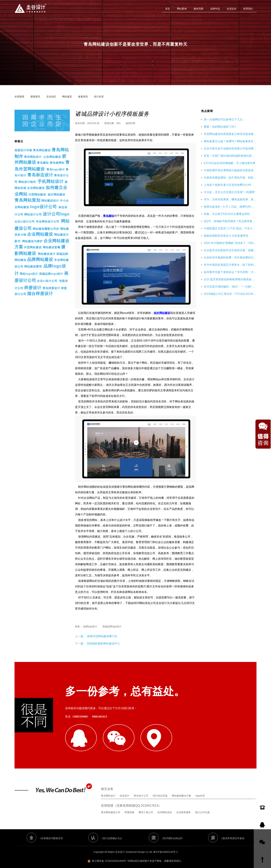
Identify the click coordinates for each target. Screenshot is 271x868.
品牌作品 (215, 9)
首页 (168, 9)
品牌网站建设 (40, 259)
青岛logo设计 (56, 169)
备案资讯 (83, 97)
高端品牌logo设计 (51, 274)
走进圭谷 (232, 9)
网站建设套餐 (52, 247)
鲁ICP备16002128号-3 (165, 848)
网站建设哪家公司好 (46, 229)
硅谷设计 (125, 792)
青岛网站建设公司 (111, 808)
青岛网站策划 (27, 200)
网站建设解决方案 (181, 792)
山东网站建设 (52, 157)
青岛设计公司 (141, 792)
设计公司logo (56, 214)
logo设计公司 (43, 207)
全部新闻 (19, 97)
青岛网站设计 (33, 157)
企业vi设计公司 (25, 222)
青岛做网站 (57, 163)
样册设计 (33, 288)
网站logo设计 (29, 274)
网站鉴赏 (67, 97)
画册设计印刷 (23, 150)
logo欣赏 (200, 792)
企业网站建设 (36, 188)
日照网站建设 (37, 195)
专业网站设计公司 (48, 222)
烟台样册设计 (40, 294)
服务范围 (198, 9)
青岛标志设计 (40, 175)
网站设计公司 (33, 214)
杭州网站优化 (165, 808)
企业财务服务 (184, 808)
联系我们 (248, 9)
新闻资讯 (35, 97)
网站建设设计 (50, 201)
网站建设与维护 (32, 241)
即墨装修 (129, 808)
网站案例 (182, 9)
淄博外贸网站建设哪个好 (102, 636)
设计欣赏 (99, 97)
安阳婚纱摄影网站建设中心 (103, 644)
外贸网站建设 (33, 247)
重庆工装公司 (146, 808)
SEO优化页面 (160, 792)
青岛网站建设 (42, 150)
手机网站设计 (51, 181)
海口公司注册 (202, 808)
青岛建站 (43, 163)
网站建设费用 (33, 267)
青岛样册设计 (51, 288)
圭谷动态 (51, 97)
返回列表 (130, 123)
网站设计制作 (27, 182)
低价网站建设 (162, 313)
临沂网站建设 (57, 195)
